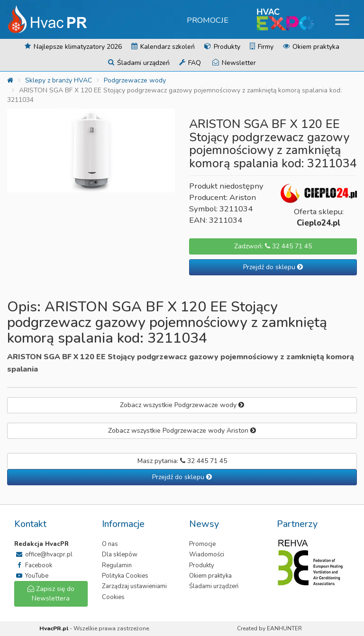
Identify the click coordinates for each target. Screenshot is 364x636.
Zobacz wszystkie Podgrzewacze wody (182, 405)
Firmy (262, 47)
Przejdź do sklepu (273, 267)
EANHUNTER (284, 628)
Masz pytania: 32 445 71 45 (182, 461)
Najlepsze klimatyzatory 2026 (73, 47)
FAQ (190, 63)
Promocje (208, 20)
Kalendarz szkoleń (163, 47)
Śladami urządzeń (139, 63)
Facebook (33, 565)
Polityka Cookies (125, 576)
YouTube (31, 576)
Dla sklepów (120, 554)
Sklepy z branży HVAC (59, 80)
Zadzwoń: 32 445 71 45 (273, 246)
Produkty (222, 47)
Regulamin (117, 565)
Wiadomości (207, 554)
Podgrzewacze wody (135, 80)
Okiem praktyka (311, 47)
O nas (110, 544)
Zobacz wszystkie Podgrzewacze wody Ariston (182, 431)
